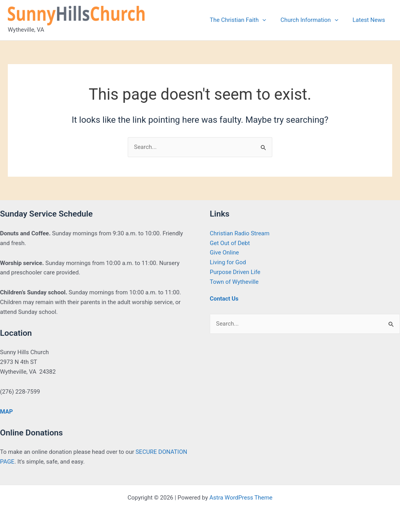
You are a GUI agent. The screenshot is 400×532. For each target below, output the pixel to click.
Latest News (370, 20)
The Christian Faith (245, 20)
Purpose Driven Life (235, 272)
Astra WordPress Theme (241, 498)
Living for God (228, 262)
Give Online (224, 253)
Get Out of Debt (230, 243)
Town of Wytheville (234, 282)
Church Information (313, 20)
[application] (269, 20)
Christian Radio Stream (240, 233)
